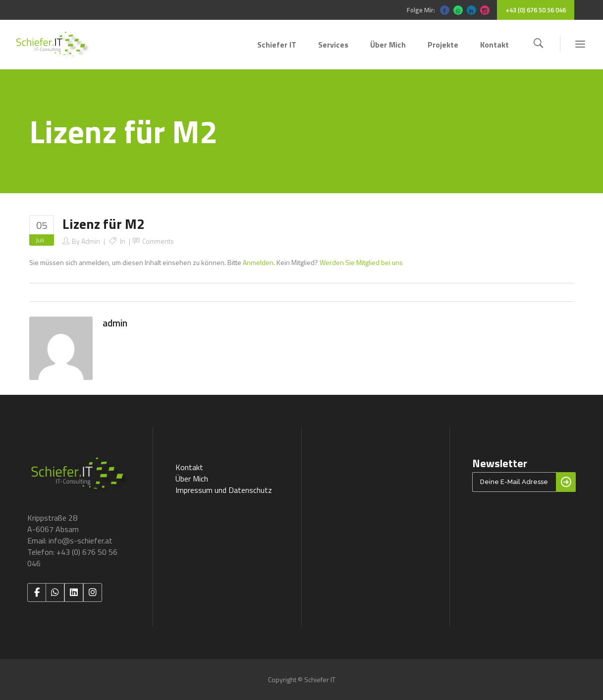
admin (91, 241)
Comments (158, 241)
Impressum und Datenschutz (224, 490)
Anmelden (258, 262)
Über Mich (192, 479)
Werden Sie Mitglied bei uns (361, 262)
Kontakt (189, 467)
